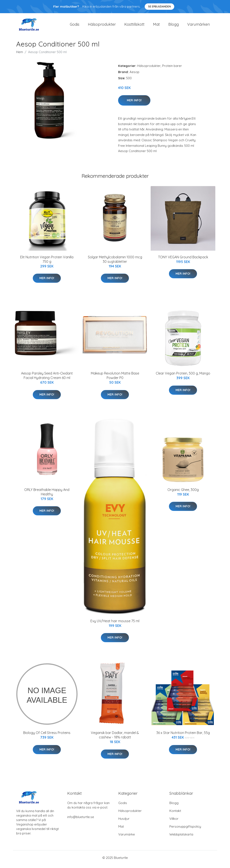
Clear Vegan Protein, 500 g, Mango (183, 376)
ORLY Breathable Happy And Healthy (47, 495)
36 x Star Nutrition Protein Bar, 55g (183, 736)
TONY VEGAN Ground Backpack (183, 260)
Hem (20, 55)
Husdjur (124, 822)
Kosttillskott (134, 26)
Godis (75, 26)
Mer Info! (134, 103)
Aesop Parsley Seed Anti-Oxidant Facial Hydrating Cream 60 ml (47, 378)
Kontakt (175, 814)
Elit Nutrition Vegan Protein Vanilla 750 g (47, 262)
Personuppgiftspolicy (185, 829)
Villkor (174, 822)
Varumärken (199, 26)
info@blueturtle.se (81, 820)
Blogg (174, 26)
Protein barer (172, 69)
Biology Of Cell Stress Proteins (47, 736)
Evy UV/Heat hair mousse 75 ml (115, 624)
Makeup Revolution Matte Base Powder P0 (115, 378)
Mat (156, 26)
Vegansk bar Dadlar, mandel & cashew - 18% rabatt (115, 738)
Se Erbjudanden (159, 6)
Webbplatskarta (181, 837)
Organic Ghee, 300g (183, 493)
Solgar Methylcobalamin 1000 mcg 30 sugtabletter (115, 262)
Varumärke (127, 837)
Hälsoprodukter (102, 26)
